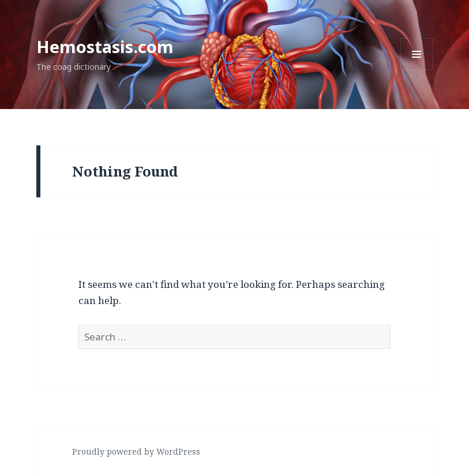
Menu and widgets (417, 70)
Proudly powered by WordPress (136, 451)
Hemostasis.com (105, 46)
